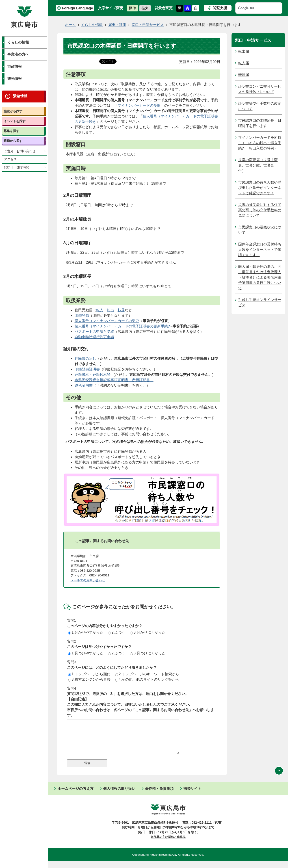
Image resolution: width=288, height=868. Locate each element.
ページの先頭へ (279, 777)
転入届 (244, 63)
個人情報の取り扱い (119, 795)
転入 (100, 310)
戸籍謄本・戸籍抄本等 (93, 375)
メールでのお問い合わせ (88, 580)
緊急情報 (20, 96)
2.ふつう (117, 632)
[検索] (255, 8)
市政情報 (15, 66)
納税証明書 (84, 385)
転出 (110, 310)
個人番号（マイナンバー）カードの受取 (107, 321)
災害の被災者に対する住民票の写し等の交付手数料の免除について (260, 210)
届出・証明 (117, 25)
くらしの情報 (18, 42)
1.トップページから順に (89, 674)
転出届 (244, 51)
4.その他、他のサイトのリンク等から (147, 679)
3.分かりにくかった (148, 632)
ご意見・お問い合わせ (20, 151)
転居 (121, 310)
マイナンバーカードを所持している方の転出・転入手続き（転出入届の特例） (260, 143)
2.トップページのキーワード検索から (147, 674)
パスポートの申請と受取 (94, 332)
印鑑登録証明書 (87, 369)
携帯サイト (192, 795)
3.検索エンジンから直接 (89, 679)
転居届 (244, 75)
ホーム (70, 25)
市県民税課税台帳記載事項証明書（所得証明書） (114, 380)
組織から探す (13, 141)
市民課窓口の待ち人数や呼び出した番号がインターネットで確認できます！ (260, 188)
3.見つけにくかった (148, 653)
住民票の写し (85, 358)
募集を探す (11, 131)
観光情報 (15, 79)
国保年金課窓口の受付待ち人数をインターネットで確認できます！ (260, 250)
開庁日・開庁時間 (17, 167)
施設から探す (13, 111)
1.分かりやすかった (86, 632)
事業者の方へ (18, 54)
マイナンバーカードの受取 (139, 105)
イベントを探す (15, 121)
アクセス (10, 159)
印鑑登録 (82, 315)
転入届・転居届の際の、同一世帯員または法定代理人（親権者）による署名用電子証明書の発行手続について (260, 277)
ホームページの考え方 (76, 795)
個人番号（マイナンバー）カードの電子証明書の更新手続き (123, 326)
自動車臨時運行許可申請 (94, 337)
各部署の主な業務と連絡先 (168, 844)
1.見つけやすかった (86, 653)
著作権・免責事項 (159, 795)
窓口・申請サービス (148, 25)
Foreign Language (77, 8)
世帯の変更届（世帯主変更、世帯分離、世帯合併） (258, 165)
